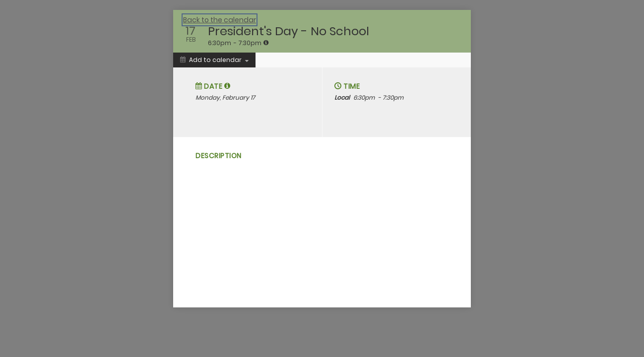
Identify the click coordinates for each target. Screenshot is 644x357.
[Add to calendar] (214, 60)
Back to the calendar (220, 20)
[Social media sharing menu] (199, 202)
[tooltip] (266, 43)
